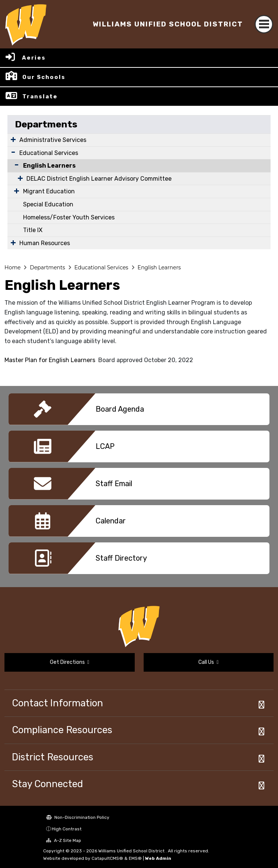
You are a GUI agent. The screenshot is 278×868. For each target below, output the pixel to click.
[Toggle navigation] (264, 24)
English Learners (49, 166)
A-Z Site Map (64, 840)
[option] (139, 412)
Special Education (48, 204)
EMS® (135, 858)
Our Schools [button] (44, 77)
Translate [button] (40, 96)
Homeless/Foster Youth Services (69, 217)
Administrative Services (53, 140)
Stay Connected (47, 784)
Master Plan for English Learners (50, 360)
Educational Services (49, 153)
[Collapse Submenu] (15, 165)
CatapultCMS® (107, 858)
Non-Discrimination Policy (78, 817)
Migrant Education (49, 191)
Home (12, 267)
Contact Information (57, 703)
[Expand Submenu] (13, 139)
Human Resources (45, 243)
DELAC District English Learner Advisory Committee (99, 179)
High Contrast (67, 829)
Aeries (34, 58)
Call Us (208, 662)
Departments (46, 124)
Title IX (33, 230)
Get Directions (70, 662)
